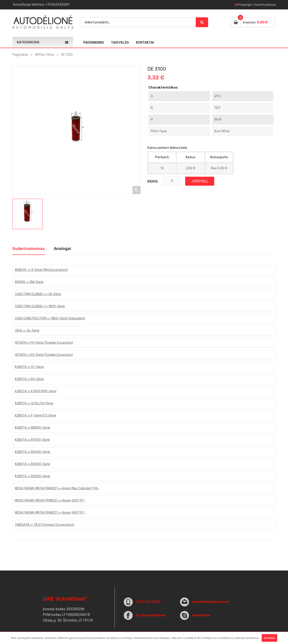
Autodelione (201, 615)
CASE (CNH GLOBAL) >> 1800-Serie (40, 306)
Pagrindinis (94, 42)
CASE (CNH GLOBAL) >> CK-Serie (38, 294)
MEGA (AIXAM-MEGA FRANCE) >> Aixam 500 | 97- (50, 500)
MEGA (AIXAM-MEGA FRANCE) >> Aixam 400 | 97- (50, 513)
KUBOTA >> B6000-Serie (33, 452)
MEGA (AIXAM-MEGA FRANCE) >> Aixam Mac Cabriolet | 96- (57, 488)
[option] (28, 214)
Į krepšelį (200, 181)
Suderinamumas (29, 249)
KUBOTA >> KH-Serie (29, 379)
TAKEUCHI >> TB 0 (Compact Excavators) (45, 525)
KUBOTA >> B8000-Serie (33, 428)
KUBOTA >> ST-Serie (29, 367)
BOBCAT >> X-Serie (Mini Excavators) (41, 270)
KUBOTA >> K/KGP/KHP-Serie (36, 391)
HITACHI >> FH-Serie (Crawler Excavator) (44, 343)
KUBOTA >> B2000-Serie (33, 476)
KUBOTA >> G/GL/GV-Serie (34, 403)
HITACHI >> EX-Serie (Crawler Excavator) (44, 355)
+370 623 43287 (148, 602)
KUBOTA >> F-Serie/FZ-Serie (35, 416)
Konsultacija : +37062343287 (41, 5)
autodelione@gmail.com (211, 602)
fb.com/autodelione (151, 615)
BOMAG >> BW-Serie (29, 282)
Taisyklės (120, 42)
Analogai (62, 249)
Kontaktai (145, 42)
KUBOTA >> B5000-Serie (33, 464)
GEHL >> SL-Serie (27, 331)
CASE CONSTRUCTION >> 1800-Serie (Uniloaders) (50, 318)
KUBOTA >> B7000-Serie (32, 440)
